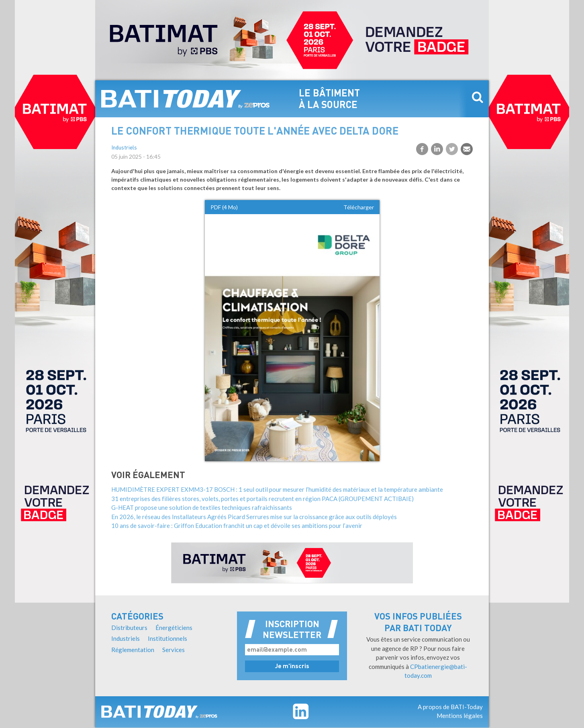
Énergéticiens (174, 628)
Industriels (124, 148)
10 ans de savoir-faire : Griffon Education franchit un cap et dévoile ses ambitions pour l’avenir (237, 526)
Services (174, 650)
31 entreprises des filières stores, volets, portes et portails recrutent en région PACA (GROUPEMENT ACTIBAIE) (262, 499)
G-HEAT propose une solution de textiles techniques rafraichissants (202, 507)
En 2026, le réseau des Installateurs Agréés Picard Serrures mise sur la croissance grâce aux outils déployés (254, 517)
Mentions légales (460, 716)
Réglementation (133, 650)
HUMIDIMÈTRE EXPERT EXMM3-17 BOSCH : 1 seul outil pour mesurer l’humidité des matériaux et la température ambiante (277, 489)
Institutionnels (167, 638)
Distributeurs (129, 628)
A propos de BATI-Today (450, 707)
